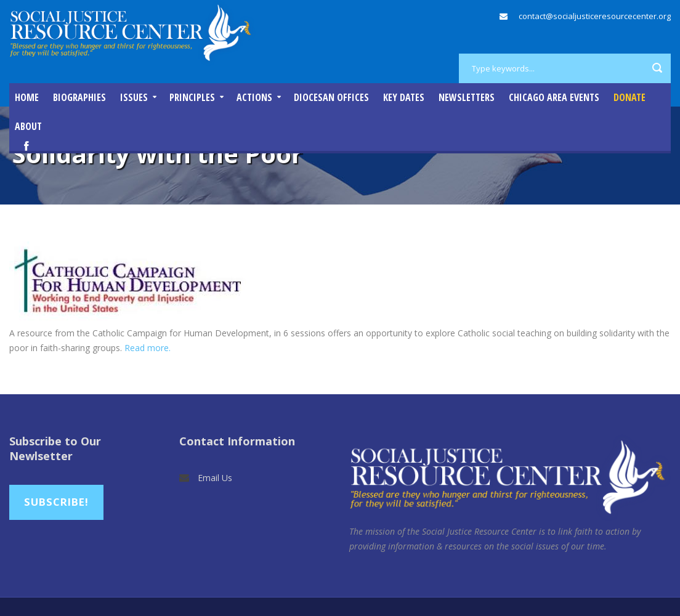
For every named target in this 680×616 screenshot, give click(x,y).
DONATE (629, 97)
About (28, 126)
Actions (254, 97)
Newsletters (467, 97)
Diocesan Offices (331, 97)
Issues (134, 97)
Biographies (79, 97)
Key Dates (404, 97)
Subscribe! (56, 502)
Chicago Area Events (554, 97)
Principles (192, 97)
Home (27, 97)
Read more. (148, 348)
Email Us (215, 478)
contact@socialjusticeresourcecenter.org (595, 16)
